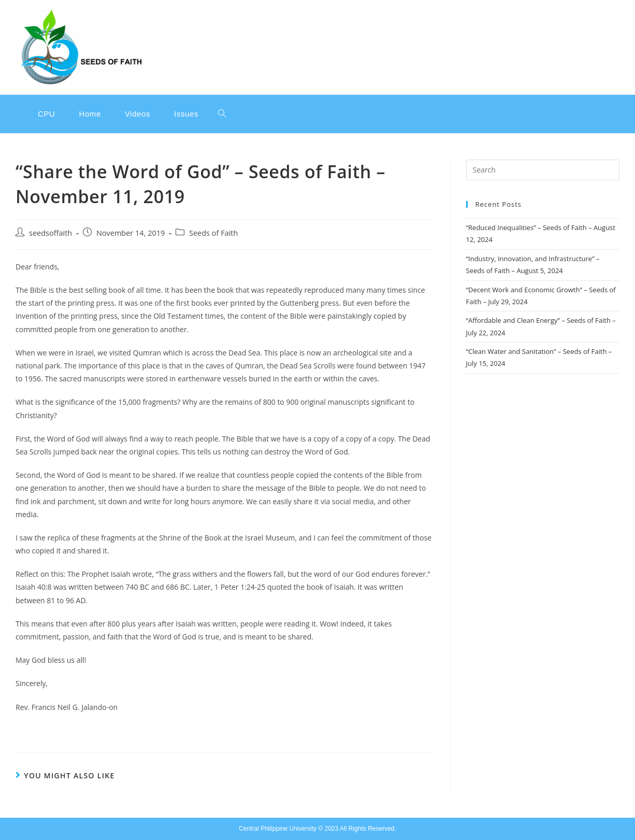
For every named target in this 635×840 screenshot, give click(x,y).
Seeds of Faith (213, 233)
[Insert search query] (543, 170)
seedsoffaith (50, 233)
